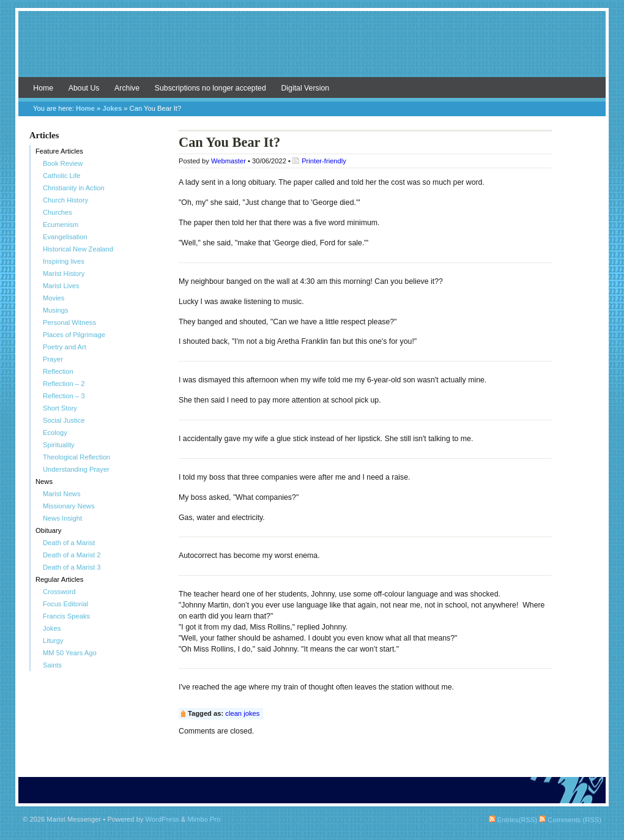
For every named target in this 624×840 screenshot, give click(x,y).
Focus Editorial (65, 604)
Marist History (64, 273)
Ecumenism (61, 225)
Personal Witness (69, 322)
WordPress (162, 819)
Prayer (53, 359)
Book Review (63, 163)
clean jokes (242, 713)
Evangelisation (65, 237)
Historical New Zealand (78, 249)
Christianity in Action (74, 188)
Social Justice (64, 420)
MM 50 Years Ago (70, 653)
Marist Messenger (312, 50)
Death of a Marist (69, 543)
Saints (52, 665)
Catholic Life (62, 176)
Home (43, 88)
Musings (56, 310)
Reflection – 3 (64, 396)
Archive (127, 88)
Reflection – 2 (64, 384)
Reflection (58, 371)
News (44, 481)
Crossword (59, 592)
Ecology (55, 433)
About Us (84, 88)
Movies (54, 298)
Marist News (62, 494)
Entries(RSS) (513, 820)
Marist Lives (61, 286)
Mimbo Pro (204, 819)
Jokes (112, 108)
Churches (58, 212)
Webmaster (228, 161)
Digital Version (305, 88)
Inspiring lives (64, 261)
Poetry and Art (65, 347)
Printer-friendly (324, 161)
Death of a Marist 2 (72, 555)
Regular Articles (59, 579)
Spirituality (59, 445)
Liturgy (53, 641)
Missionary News (69, 506)
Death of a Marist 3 (72, 567)
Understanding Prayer (76, 469)
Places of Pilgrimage (74, 335)
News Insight (62, 518)
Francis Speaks (66, 616)
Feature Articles (59, 151)
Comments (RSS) (570, 820)
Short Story (60, 408)
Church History (65, 200)
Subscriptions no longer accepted (210, 88)
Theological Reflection (76, 457)
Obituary (48, 530)
